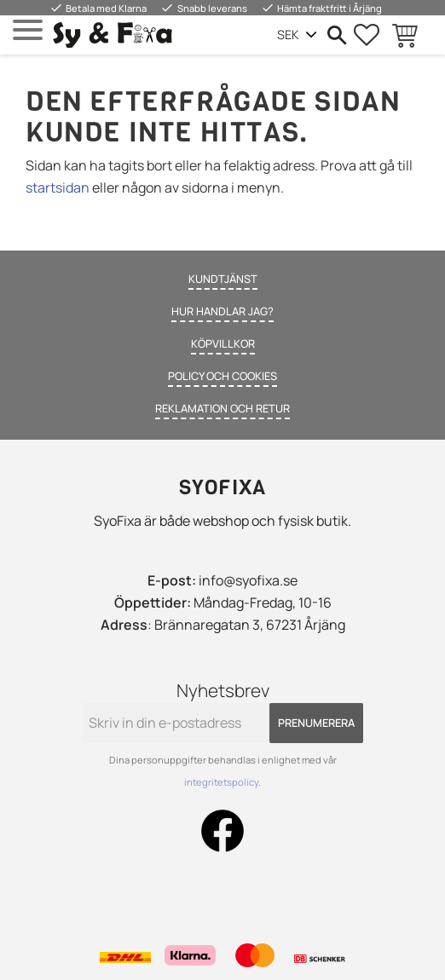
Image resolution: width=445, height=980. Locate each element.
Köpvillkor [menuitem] (223, 343)
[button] (28, 30)
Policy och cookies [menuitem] (222, 376)
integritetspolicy (221, 782)
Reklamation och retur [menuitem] (222, 408)
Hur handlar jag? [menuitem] (222, 311)
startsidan (58, 187)
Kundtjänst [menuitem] (223, 279)
